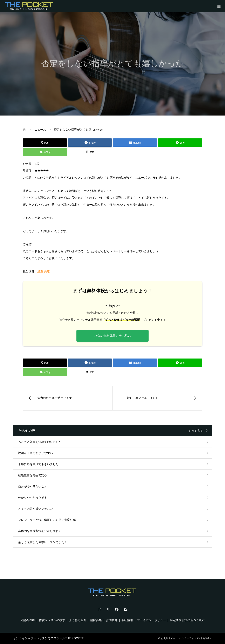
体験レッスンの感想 (52, 620)
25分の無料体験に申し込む (112, 336)
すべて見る (196, 431)
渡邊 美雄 (43, 271)
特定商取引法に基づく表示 (187, 620)
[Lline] (180, 143)
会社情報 (127, 620)
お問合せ (112, 620)
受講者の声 (28, 620)
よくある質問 (78, 620)
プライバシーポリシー (151, 620)
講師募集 (96, 620)
